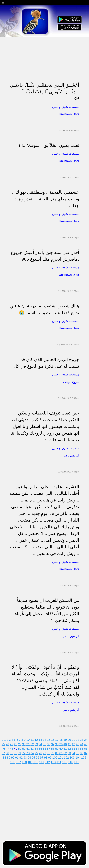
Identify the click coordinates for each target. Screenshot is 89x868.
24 (86, 740)
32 (32, 744)
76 (40, 753)
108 (24, 762)
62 (69, 749)
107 (19, 762)
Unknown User (69, 114)
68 (7, 753)
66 (86, 749)
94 (29, 758)
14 (45, 740)
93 (25, 758)
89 (9, 758)
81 (61, 753)
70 (16, 753)
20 (69, 740)
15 (49, 740)
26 (7, 744)
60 (61, 749)
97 (42, 758)
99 (50, 758)
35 (45, 744)
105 (84, 758)
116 (70, 762)
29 (20, 744)
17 (57, 740)
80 (57, 753)
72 (24, 753)
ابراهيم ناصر (71, 455)
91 (17, 758)
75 (36, 753)
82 (65, 753)
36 (49, 744)
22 (78, 740)
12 (36, 740)
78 (49, 753)
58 (53, 749)
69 (12, 753)
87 (86, 753)
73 (28, 753)
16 (53, 740)
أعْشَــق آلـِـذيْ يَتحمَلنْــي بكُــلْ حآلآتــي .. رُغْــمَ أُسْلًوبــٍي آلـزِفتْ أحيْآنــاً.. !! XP (44, 92)
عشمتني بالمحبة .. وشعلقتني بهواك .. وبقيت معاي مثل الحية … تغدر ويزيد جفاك (46, 199)
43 (78, 744)
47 (7, 749)
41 (69, 744)
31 (28, 744)
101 (61, 758)
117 (76, 762)
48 (12, 749)
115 (65, 762)
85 (78, 753)
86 (82, 753)
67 (3, 753)
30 (24, 744)
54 (36, 749)
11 (32, 740)
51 (24, 749)
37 (53, 744)
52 (28, 749)
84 (73, 753)
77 (45, 753)
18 (61, 740)
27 (12, 744)
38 (57, 744)
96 (38, 758)
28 (16, 744)
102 (66, 758)
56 (45, 749)
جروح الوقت (71, 382)
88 (5, 758)
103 (72, 758)
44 (82, 744)
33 (36, 744)
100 (55, 758)
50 (20, 749)
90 (13, 758)
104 (78, 758)
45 (86, 744)
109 (30, 762)
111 (42, 762)
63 (73, 749)
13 (40, 740)
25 (3, 744)
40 (65, 744)
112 (47, 762)
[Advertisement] (44, 55)
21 (73, 740)
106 (13, 762)
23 (82, 740)
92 (21, 758)
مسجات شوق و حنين (66, 107)
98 (46, 758)
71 (20, 753)
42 (73, 744)
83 (69, 753)
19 (65, 740)
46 (3, 749)
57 (49, 749)
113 (53, 762)
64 (78, 749)
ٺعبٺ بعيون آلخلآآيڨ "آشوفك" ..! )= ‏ (47, 145)
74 (32, 753)
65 (82, 749)
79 (53, 753)
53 (32, 749)
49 (16, 749)
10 (28, 740)
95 (33, 758)
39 (61, 744)
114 (59, 762)
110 (36, 762)
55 (40, 749)
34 (40, 744)
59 (57, 749)
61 (65, 749)
